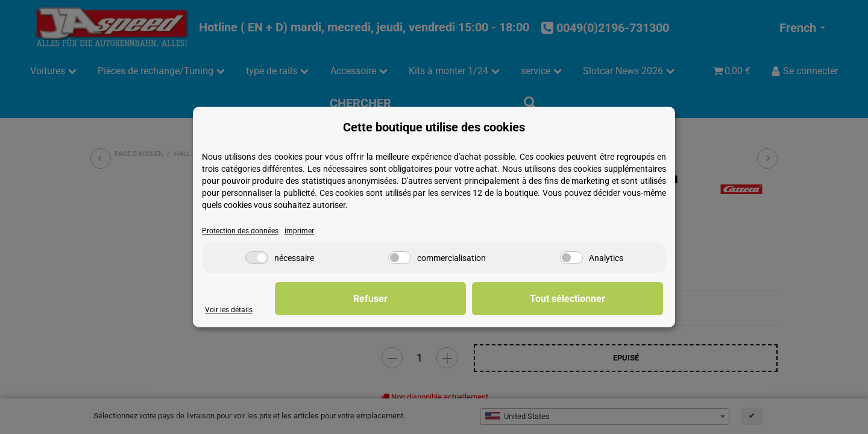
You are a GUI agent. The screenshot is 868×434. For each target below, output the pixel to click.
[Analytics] (571, 258)
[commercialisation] (400, 258)
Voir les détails (230, 310)
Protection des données (242, 231)
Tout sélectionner (603, 299)
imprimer (304, 231)
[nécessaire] (257, 258)
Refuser (476, 299)
